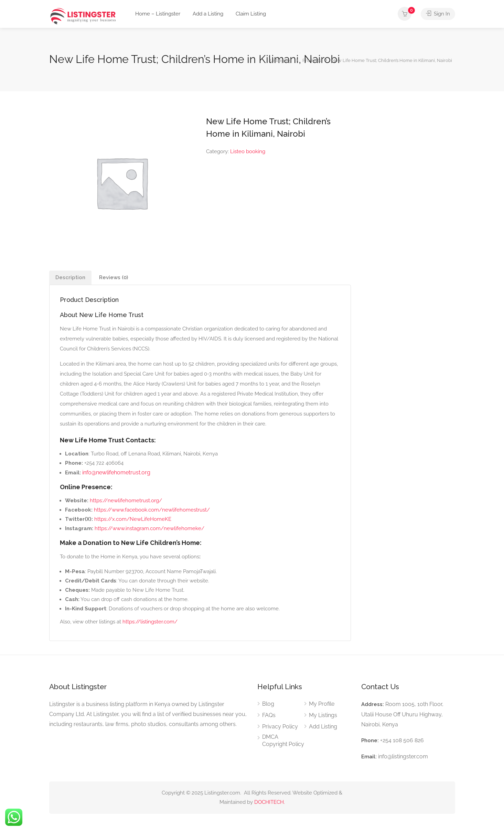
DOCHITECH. (270, 802)
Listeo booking (248, 151)
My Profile (322, 704)
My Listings (323, 715)
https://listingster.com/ (150, 622)
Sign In (438, 14)
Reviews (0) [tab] (114, 277)
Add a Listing (208, 14)
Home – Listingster (158, 14)
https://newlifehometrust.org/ (126, 501)
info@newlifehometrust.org (116, 472)
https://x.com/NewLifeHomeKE (133, 519)
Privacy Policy (280, 727)
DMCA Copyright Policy (283, 740)
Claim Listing (251, 14)
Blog (268, 704)
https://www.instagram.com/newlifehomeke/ (149, 528)
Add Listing (323, 727)
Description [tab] (70, 277)
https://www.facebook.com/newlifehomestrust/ (152, 510)
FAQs (269, 715)
